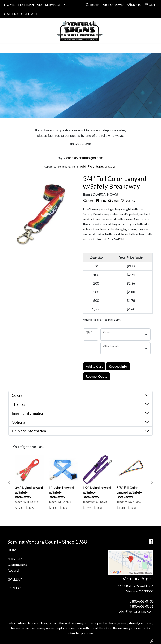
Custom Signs (17, 564)
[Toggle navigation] (6, 48)
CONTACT (30, 14)
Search (92, 5)
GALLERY (11, 14)
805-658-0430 (143, 601)
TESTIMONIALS (30, 5)
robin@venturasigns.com (136, 611)
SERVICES (53, 5)
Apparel (13, 570)
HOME (9, 5)
